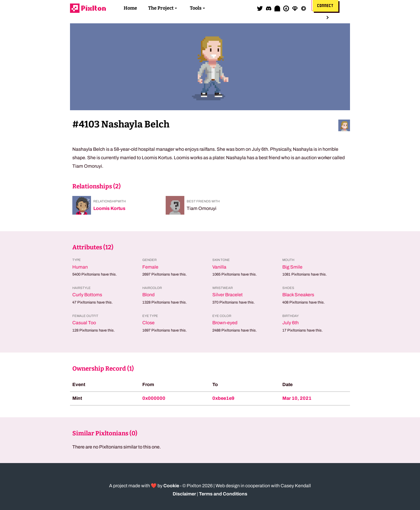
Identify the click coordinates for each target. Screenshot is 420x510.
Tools (196, 8)
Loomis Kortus (109, 208)
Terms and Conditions (223, 494)
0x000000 (154, 398)
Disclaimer (184, 494)
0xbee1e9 (223, 398)
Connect (325, 6)
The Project (161, 8)
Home (130, 8)
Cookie (171, 486)
